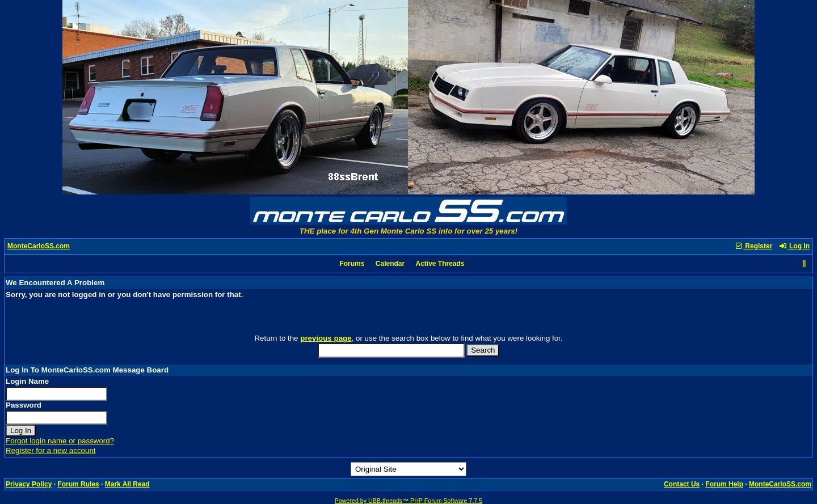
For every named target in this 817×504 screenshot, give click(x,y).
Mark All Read (127, 484)
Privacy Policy (29, 484)
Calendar (390, 264)
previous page (326, 338)
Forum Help (724, 484)
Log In (794, 246)
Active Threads (440, 264)
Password (24, 405)
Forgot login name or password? (60, 441)
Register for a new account (51, 450)
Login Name (27, 381)
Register (753, 246)
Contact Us (682, 484)
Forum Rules (78, 484)
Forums (352, 264)
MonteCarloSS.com (39, 246)
